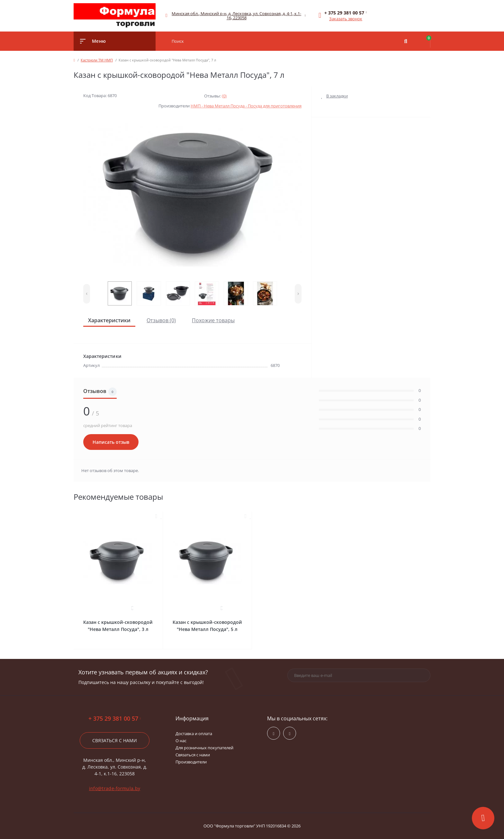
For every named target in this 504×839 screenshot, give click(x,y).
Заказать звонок (346, 19)
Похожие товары (213, 320)
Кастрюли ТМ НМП (97, 60)
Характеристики (109, 320)
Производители (191, 762)
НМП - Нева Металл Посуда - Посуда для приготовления (246, 106)
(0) (224, 96)
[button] (237, 16)
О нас (181, 741)
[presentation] (87, 294)
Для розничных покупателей (204, 748)
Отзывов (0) (161, 320)
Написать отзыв (111, 442)
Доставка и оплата (194, 734)
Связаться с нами (115, 740)
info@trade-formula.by (115, 788)
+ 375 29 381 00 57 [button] (115, 719)
